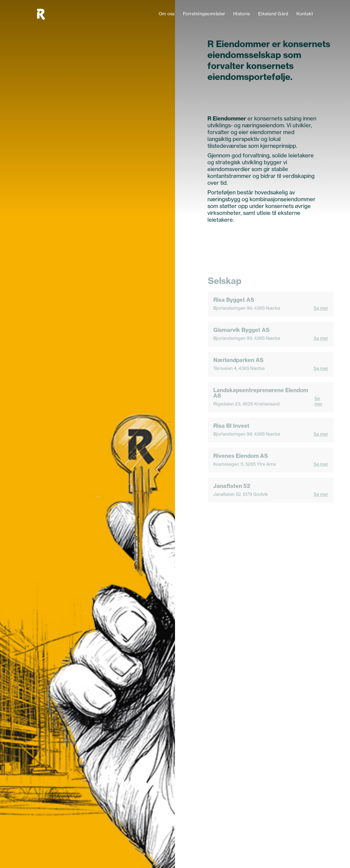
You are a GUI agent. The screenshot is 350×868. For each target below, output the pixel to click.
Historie (242, 14)
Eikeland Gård (273, 14)
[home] (41, 14)
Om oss (167, 14)
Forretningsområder (204, 14)
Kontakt (305, 14)
